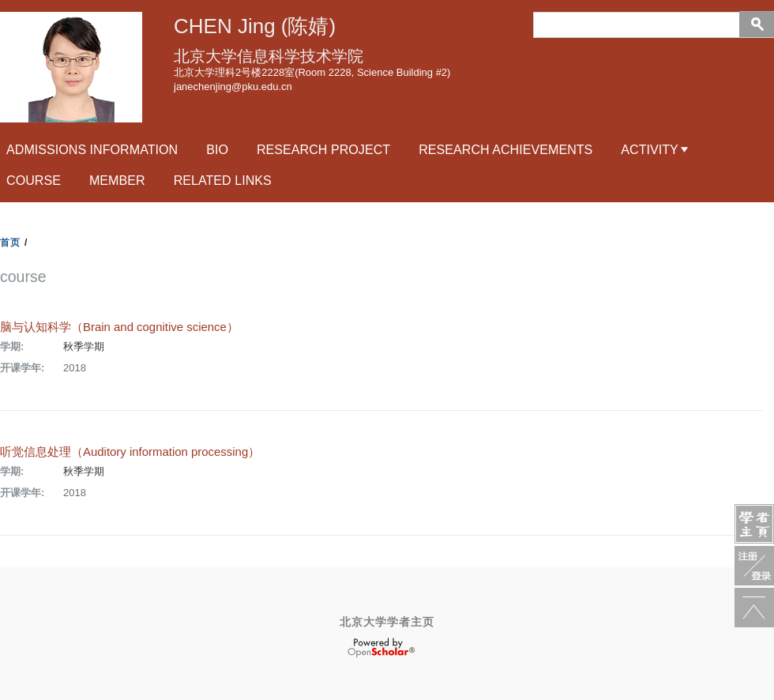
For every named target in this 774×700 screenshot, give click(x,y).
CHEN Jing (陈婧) (255, 26)
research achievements (505, 149)
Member (117, 180)
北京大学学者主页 (387, 622)
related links (223, 180)
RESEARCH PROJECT (323, 149)
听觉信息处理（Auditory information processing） (130, 452)
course (34, 180)
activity (650, 149)
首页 (10, 243)
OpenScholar (381, 648)
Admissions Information (92, 149)
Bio (217, 149)
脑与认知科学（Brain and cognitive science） (119, 327)
